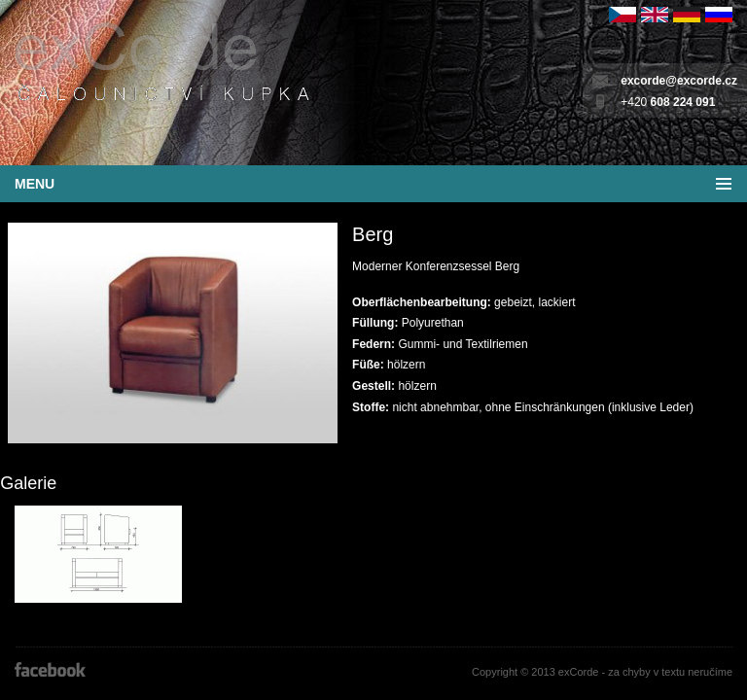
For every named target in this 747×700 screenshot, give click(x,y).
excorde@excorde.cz (679, 81)
